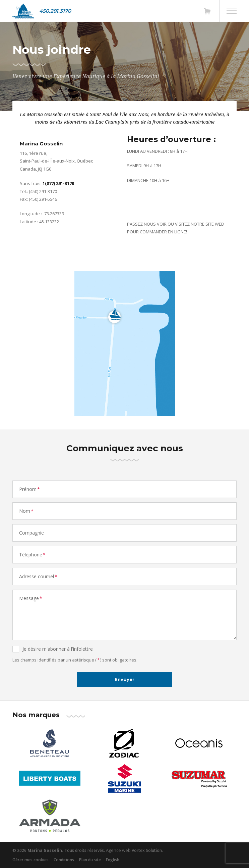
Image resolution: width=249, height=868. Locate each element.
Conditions (64, 860)
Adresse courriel (39, 576)
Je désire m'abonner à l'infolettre (58, 649)
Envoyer (124, 679)
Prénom (30, 489)
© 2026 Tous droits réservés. (59, 850)
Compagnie (32, 533)
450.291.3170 (55, 11)
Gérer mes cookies (30, 860)
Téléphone (33, 555)
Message (31, 598)
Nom (27, 511)
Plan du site (90, 860)
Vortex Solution (147, 850)
